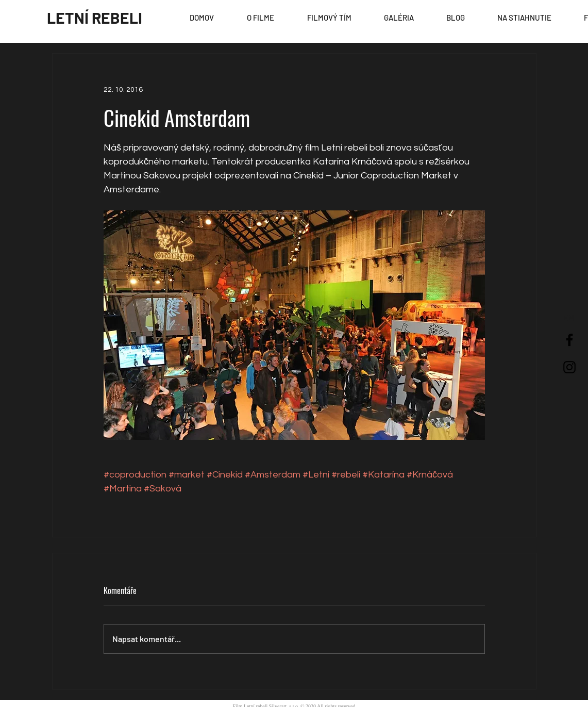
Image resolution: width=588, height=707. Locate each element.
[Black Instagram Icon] (569, 367)
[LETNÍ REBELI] (95, 18)
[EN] (569, 318)
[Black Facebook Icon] (569, 340)
